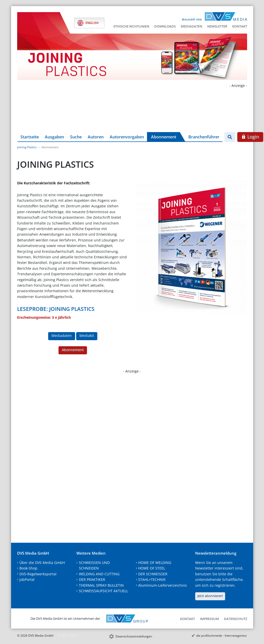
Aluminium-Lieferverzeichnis (163, 585)
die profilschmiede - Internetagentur (222, 636)
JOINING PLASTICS (72, 309)
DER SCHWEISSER (153, 574)
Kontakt (240, 26)
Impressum (209, 619)
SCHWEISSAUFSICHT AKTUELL (104, 591)
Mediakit (87, 336)
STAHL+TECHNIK (152, 579)
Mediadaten (192, 26)
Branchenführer (204, 137)
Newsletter (217, 26)
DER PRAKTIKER (92, 579)
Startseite (30, 137)
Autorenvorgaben (127, 137)
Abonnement (164, 137)
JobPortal (27, 579)
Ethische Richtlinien (131, 26)
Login (250, 137)
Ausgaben (54, 137)
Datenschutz (236, 619)
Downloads (165, 26)
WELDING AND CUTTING (99, 574)
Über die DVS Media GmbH (42, 563)
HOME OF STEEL (152, 568)
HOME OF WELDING (155, 563)
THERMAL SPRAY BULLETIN (101, 585)
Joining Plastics (27, 147)
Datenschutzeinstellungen (134, 636)
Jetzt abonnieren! (210, 596)
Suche (76, 137)
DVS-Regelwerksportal (38, 574)
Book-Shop (28, 568)
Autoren (96, 137)
